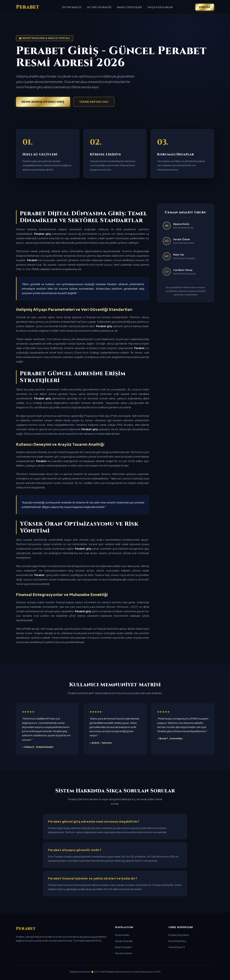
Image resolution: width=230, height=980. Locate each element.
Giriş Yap (205, 7)
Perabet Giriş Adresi (179, 935)
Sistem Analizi (72, 7)
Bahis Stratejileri (129, 7)
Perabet (28, 7)
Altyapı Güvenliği (99, 7)
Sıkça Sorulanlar (160, 7)
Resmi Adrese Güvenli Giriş (43, 102)
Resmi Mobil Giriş (177, 941)
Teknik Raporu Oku (94, 102)
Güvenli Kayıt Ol (177, 947)
